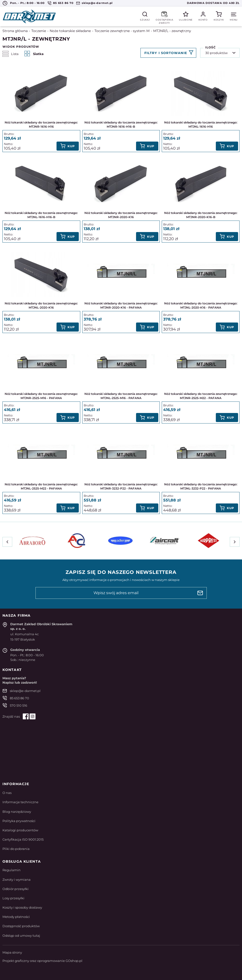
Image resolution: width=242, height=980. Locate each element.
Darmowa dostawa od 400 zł (213, 3)
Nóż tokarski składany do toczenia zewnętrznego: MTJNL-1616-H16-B (41, 215)
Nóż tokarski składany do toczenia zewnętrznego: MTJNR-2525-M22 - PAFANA (201, 396)
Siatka (34, 54)
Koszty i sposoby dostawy (22, 907)
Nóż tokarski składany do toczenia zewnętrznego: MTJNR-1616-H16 (41, 124)
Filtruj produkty (168, 53)
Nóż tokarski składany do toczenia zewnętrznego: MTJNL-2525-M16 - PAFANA (121, 396)
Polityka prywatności (19, 821)
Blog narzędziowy (17, 812)
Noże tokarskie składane (70, 31)
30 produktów (216, 53)
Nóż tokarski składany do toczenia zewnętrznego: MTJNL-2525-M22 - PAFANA (41, 486)
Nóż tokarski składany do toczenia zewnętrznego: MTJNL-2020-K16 (41, 305)
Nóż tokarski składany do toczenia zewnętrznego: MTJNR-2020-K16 (121, 215)
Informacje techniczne (20, 802)
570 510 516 (18, 705)
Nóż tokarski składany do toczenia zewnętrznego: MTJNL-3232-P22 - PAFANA (201, 486)
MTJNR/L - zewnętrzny (172, 31)
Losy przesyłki (13, 898)
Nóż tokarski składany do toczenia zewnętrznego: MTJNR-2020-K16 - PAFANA (121, 305)
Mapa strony (12, 952)
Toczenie (39, 31)
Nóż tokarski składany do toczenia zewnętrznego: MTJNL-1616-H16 (201, 124)
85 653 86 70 (63, 3)
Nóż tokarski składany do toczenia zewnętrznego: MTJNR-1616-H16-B (121, 124)
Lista (11, 54)
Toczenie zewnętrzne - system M (122, 31)
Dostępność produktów (21, 926)
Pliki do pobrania (16, 849)
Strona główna (15, 31)
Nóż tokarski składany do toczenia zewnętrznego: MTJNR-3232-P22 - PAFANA (121, 486)
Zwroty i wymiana (17, 880)
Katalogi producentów (20, 830)
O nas (7, 793)
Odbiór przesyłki (16, 889)
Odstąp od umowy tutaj (21, 935)
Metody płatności (16, 917)
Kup (71, 146)
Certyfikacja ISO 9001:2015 (23, 839)
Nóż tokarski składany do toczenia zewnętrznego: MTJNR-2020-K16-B (201, 215)
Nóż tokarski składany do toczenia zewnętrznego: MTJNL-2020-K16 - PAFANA (201, 305)
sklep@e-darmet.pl (97, 3)
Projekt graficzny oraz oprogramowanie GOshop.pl (42, 961)
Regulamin (12, 870)
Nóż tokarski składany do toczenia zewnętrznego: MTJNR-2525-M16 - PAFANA (41, 396)
